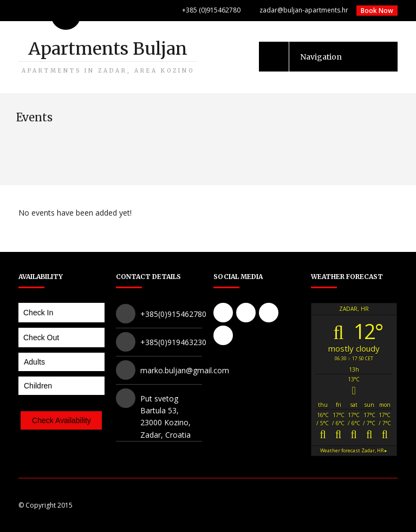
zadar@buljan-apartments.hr (304, 10)
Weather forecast (354, 450)
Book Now (377, 11)
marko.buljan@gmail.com (185, 370)
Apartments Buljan (108, 56)
